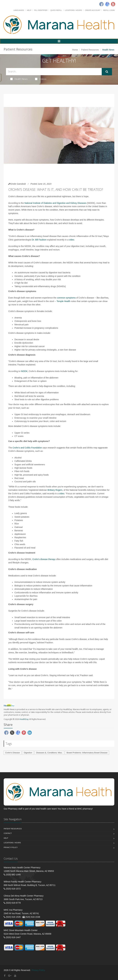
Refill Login (109, 10)
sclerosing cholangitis (46, 350)
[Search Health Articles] (54, 72)
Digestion (28, 753)
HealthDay (24, 719)
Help (29, 10)
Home (75, 50)
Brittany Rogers (55, 490)
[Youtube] (113, 4)
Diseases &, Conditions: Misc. (49, 753)
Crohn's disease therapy (44, 559)
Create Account (93, 10)
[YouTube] (15, 976)
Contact (8, 833)
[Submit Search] (107, 72)
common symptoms (66, 298)
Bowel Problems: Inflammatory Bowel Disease (87, 753)
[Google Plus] (10, 976)
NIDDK (24, 371)
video (72, 240)
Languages (19, 10)
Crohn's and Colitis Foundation (27, 448)
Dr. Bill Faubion (39, 240)
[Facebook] (101, 4)
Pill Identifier (41, 10)
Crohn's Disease (13, 753)
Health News (19, 79)
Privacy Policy (11, 847)
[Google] (107, 4)
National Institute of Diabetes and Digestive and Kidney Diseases (55, 203)
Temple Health (63, 301)
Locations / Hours (73, 10)
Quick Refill (56, 10)
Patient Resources (90, 50)
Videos (41, 79)
